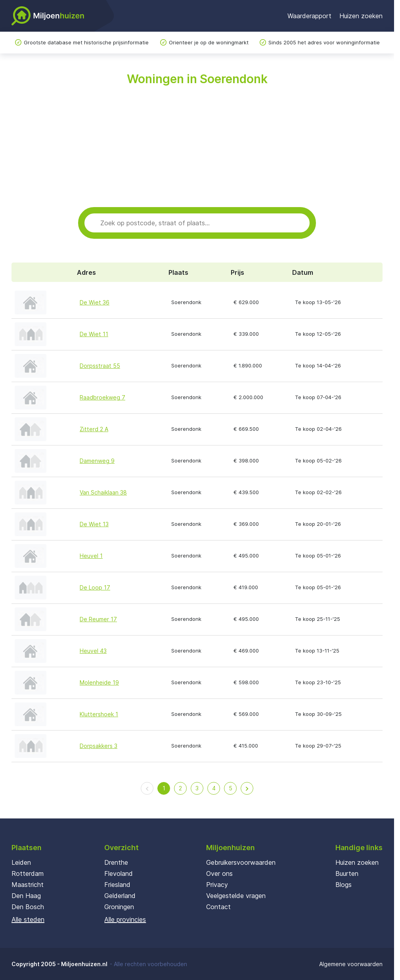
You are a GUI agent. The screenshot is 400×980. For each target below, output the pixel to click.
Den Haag (26, 896)
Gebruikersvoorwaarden (241, 862)
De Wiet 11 (94, 334)
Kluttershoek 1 (99, 714)
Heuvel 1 (91, 556)
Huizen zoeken (361, 16)
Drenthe (116, 862)
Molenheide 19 (99, 682)
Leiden (21, 862)
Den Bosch (28, 907)
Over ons (219, 873)
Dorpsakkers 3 (99, 746)
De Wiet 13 (94, 524)
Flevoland (119, 873)
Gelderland (120, 896)
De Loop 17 (95, 587)
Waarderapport (309, 16)
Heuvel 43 (93, 651)
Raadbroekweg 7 (102, 397)
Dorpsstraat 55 (100, 366)
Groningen (119, 907)
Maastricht (28, 885)
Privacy (217, 885)
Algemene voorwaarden (351, 964)
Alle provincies (125, 919)
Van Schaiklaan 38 (103, 492)
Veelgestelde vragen (236, 896)
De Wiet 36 (95, 302)
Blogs (344, 885)
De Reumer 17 (98, 619)
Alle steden (28, 919)
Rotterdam (28, 873)
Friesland (117, 885)
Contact (218, 907)
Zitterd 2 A (94, 429)
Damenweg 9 (97, 461)
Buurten (347, 873)
